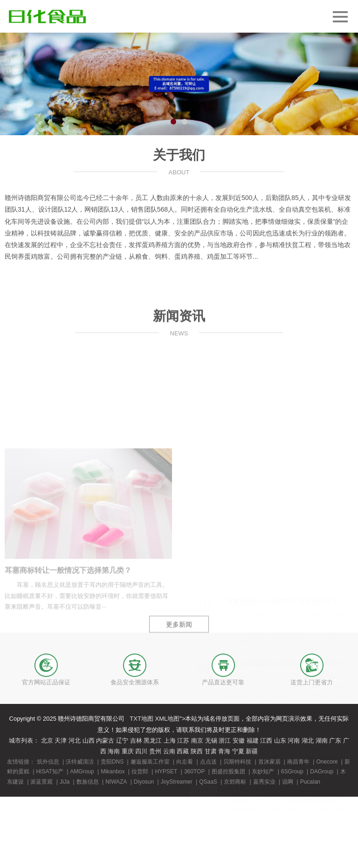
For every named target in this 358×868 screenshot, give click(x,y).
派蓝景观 (41, 782)
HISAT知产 (49, 772)
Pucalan (310, 782)
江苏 (183, 741)
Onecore (327, 762)
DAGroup (322, 772)
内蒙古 (105, 741)
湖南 (322, 741)
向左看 (185, 762)
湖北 (308, 741)
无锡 (211, 741)
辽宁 (122, 741)
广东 (335, 741)
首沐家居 (269, 762)
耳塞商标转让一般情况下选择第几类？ (68, 670)
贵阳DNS (112, 762)
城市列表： (24, 741)
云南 (169, 751)
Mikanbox (113, 772)
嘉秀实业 (264, 782)
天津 (61, 741)
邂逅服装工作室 (150, 762)
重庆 (128, 751)
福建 (253, 741)
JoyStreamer (177, 782)
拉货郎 (140, 772)
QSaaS (208, 782)
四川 (141, 751)
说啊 (288, 782)
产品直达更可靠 (223, 682)
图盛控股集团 (228, 772)
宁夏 (238, 751)
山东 (280, 741)
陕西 (197, 751)
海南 (114, 751)
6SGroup (292, 772)
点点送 (208, 762)
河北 (75, 741)
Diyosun (144, 782)
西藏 (183, 751)
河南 (294, 741)
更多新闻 (179, 659)
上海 (170, 741)
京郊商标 (235, 782)
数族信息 (88, 782)
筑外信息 (48, 762)
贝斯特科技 (237, 762)
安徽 (239, 741)
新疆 (252, 751)
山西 (89, 741)
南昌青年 (298, 762)
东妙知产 (263, 772)
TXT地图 (141, 719)
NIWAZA (116, 782)
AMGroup (82, 772)
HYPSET (166, 772)
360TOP (194, 772)
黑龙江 (153, 741)
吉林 (136, 741)
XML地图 (168, 719)
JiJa (65, 782)
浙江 (225, 741)
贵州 (155, 751)
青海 (224, 751)
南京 (197, 741)
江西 (266, 741)
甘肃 (211, 751)
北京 (47, 741)
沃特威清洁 (80, 762)
